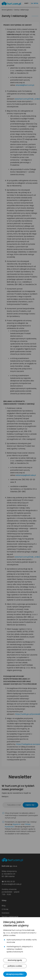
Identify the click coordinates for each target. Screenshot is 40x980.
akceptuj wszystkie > (15, 974)
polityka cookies (15, 966)
